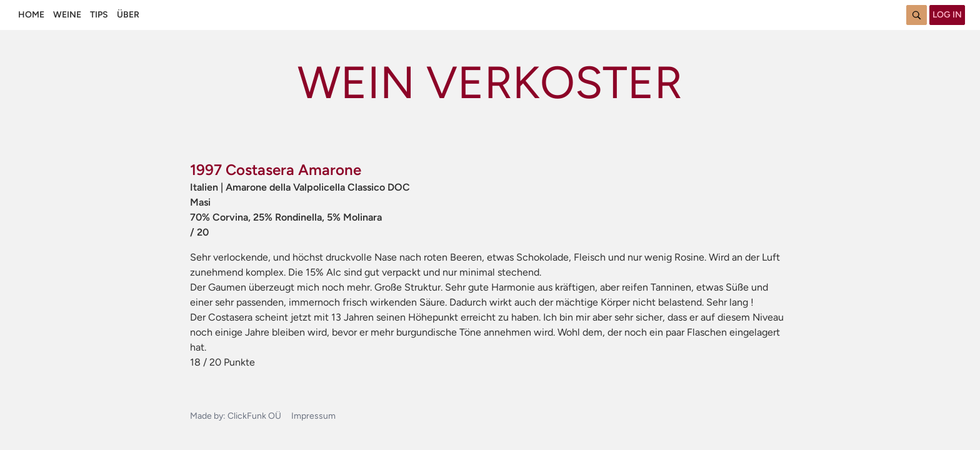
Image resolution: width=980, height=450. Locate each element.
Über (128, 15)
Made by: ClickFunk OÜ (236, 416)
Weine (67, 15)
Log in (947, 15)
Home (31, 15)
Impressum (313, 416)
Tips (99, 15)
